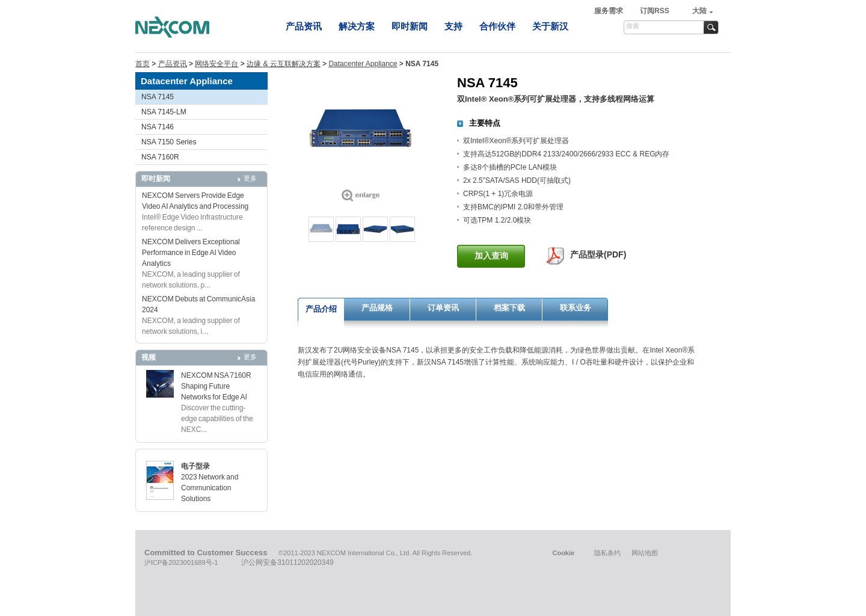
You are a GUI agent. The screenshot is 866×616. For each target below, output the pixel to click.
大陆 (699, 11)
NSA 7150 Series (169, 142)
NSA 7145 (158, 97)
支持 (453, 26)
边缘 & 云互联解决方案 (284, 64)
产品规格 (377, 308)
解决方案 (357, 26)
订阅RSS (655, 11)
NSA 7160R (160, 157)
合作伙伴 (497, 26)
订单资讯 (443, 308)
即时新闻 (410, 26)
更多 (250, 178)
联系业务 (576, 308)
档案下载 (509, 308)
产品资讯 (304, 26)
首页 (143, 64)
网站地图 (645, 553)
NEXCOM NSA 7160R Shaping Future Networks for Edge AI (216, 386)
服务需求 (610, 11)
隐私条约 (607, 553)
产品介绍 (321, 309)
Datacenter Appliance (363, 64)
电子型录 (195, 466)
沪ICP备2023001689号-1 (181, 562)
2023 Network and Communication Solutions (210, 488)
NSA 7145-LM (164, 112)
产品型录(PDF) (598, 254)
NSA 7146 (158, 127)
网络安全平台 (216, 64)
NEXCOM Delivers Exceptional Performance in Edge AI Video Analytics (191, 253)
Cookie (563, 553)
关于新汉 (550, 26)
